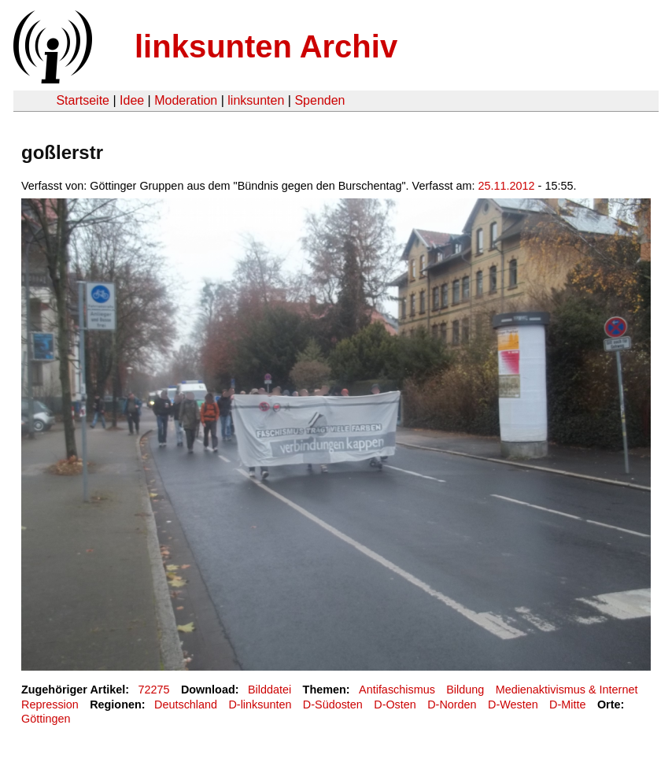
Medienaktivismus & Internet (567, 690)
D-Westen (513, 704)
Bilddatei (270, 690)
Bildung (465, 690)
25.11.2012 (507, 186)
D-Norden (452, 704)
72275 (154, 690)
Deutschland (186, 704)
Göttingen (46, 719)
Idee (132, 100)
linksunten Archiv (266, 46)
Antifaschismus (397, 690)
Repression (50, 704)
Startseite (83, 100)
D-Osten (395, 704)
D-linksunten (260, 704)
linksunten (256, 100)
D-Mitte (567, 704)
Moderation (186, 100)
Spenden (319, 100)
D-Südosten (333, 704)
